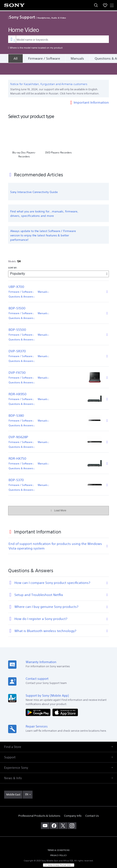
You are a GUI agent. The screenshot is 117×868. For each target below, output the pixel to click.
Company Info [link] (73, 804)
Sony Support (22, 17)
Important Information (91, 90)
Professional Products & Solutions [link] (39, 804)
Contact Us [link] (92, 804)
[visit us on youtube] (45, 814)
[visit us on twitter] (63, 814)
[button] (58, 735)
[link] (13, 783)
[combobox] (59, 39)
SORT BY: (13, 256)
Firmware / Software (44, 58)
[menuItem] (105, 5)
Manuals (77, 58)
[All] (15, 58)
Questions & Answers (22, 285)
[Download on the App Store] (65, 701)
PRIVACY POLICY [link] (58, 844)
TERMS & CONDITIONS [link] (58, 839)
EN (27, 783)
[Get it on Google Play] (39, 701)
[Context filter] (12, 39)
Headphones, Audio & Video (52, 18)
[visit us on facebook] (54, 814)
